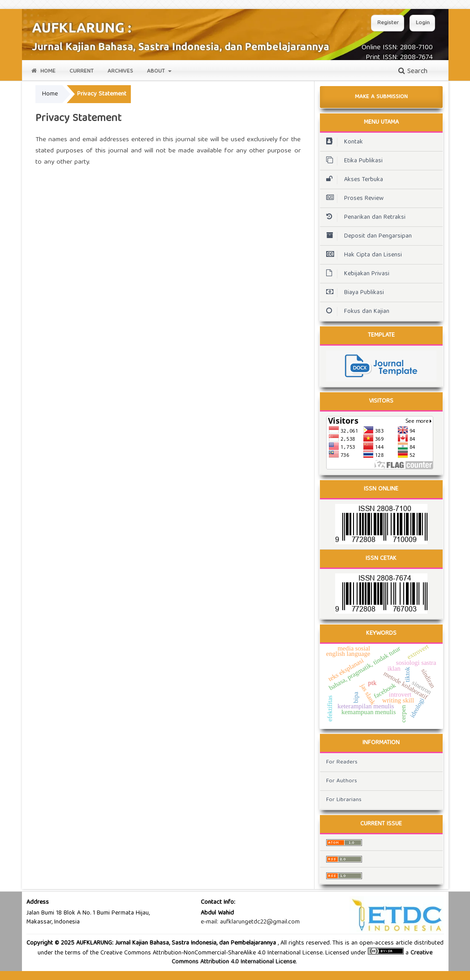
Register (388, 23)
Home (43, 72)
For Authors (342, 781)
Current (82, 72)
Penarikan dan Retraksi (364, 217)
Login (423, 23)
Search (413, 72)
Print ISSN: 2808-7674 (399, 58)
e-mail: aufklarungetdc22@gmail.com (250, 922)
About (157, 72)
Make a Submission (381, 97)
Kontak (342, 142)
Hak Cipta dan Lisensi (362, 255)
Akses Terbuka (352, 180)
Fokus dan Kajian (356, 312)
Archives (120, 72)
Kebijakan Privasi (356, 274)
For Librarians (344, 800)
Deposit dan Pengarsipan (367, 236)
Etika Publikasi (352, 161)
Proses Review (354, 199)
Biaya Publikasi (353, 293)
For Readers (342, 762)
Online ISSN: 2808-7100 (397, 48)
